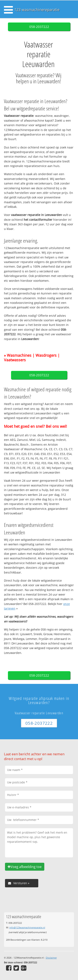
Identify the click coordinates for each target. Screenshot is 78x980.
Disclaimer (51, 958)
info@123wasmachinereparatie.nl (27, 927)
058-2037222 (39, 27)
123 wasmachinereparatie (37, 10)
